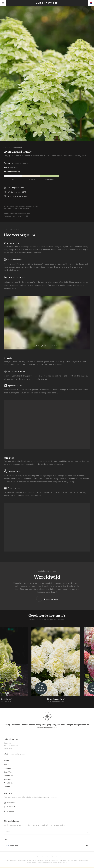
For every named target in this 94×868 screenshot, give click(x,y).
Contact (7, 788)
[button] (45, 137)
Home (6, 766)
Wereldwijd (9, 784)
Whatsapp (14, 168)
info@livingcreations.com (14, 755)
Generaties (8, 777)
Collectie (8, 770)
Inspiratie (8, 781)
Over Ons (8, 773)
